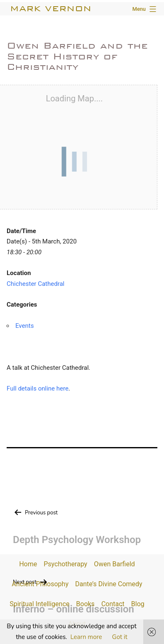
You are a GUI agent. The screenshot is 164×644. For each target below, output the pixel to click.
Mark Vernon (51, 9)
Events (24, 326)
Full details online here (38, 388)
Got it (120, 637)
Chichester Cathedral (35, 284)
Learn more (86, 637)
